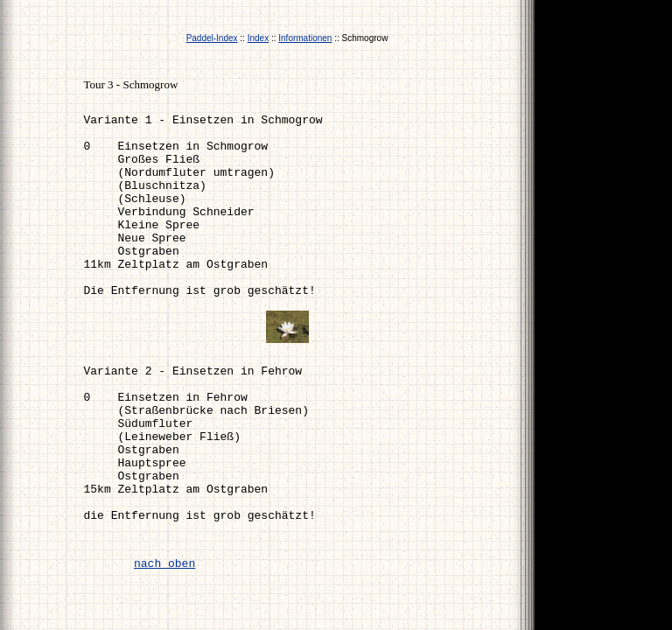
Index (258, 38)
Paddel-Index (212, 38)
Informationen (305, 38)
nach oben (164, 564)
